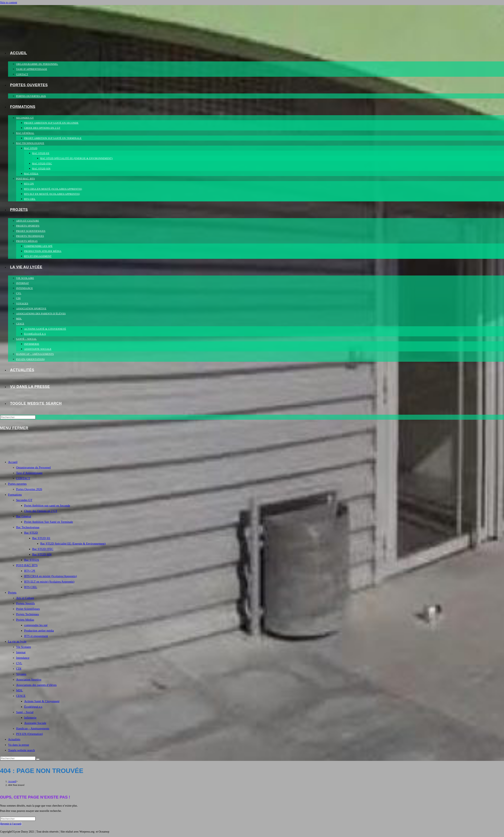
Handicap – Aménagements (33, 728)
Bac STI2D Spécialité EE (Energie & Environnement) (73, 544)
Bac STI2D (31, 533)
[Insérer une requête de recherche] (18, 417)
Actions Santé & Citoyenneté (42, 701)
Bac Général (24, 516)
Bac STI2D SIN (42, 554)
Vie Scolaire (24, 647)
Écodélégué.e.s (33, 707)
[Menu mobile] (14, 428)
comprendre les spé (36, 625)
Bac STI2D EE (41, 538)
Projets (12, 593)
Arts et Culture (25, 598)
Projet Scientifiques (28, 609)
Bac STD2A (32, 560)
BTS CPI (30, 571)
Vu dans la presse (19, 745)
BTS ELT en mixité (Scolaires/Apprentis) (49, 582)
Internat (21, 652)
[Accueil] (12, 781)
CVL (19, 663)
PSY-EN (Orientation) (29, 734)
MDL (19, 690)
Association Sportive (29, 680)
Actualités (14, 739)
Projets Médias (25, 620)
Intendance (23, 658)
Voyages (21, 674)
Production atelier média (39, 631)
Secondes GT (24, 500)
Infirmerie (30, 718)
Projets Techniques (27, 614)
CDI (19, 669)
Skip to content (9, 3)
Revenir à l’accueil (11, 824)
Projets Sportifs (25, 603)
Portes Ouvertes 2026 (29, 489)
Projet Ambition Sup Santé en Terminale (49, 522)
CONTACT (23, 478)
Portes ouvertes (17, 484)
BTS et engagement (36, 636)
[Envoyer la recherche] (38, 759)
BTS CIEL (31, 587)
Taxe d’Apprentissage (29, 473)
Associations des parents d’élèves (36, 685)
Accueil (13, 462)
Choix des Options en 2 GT (41, 511)
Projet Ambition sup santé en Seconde (47, 506)
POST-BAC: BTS (27, 565)
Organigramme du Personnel (33, 467)
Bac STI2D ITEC (43, 549)
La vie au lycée (17, 641)
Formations (15, 495)
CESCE (21, 696)
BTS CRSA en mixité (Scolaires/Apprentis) (51, 576)
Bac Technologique (28, 527)
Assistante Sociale (35, 723)
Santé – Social (25, 712)
